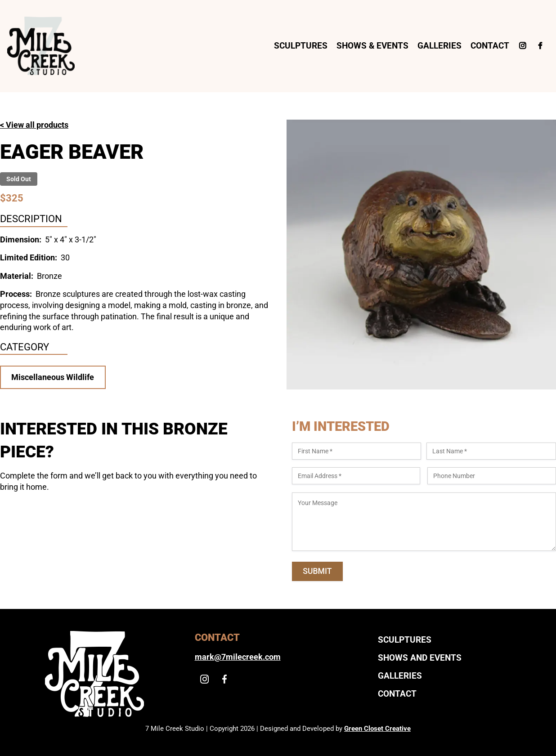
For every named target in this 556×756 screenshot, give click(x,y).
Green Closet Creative (377, 729)
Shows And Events (420, 658)
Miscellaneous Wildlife (53, 377)
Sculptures (301, 46)
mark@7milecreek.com (238, 657)
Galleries (439, 46)
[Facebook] (540, 46)
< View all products (34, 125)
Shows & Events (372, 46)
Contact (490, 46)
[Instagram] (522, 46)
